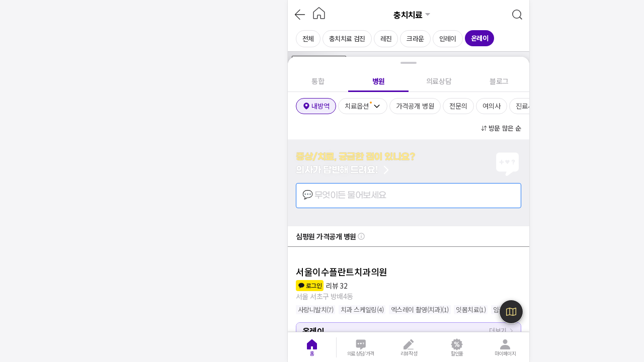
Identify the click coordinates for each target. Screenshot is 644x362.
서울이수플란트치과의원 (342, 271)
